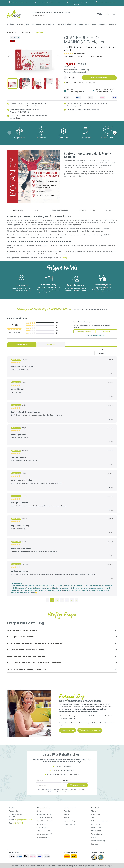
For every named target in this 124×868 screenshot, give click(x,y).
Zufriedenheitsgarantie (44, 818)
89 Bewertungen (80, 54)
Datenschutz (96, 814)
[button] (100, 14)
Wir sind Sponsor (97, 834)
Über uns (94, 811)
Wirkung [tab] (38, 210)
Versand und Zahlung (44, 831)
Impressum (95, 844)
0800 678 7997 (68, 730)
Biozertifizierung (97, 828)
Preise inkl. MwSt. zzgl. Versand (75, 72)
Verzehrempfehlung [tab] (87, 210)
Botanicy (67, 818)
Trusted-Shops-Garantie (45, 821)
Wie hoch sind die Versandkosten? (22, 630)
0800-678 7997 (18, 823)
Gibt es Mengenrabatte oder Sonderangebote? (27, 656)
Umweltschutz (96, 831)
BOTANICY (71, 56)
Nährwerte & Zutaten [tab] (60, 210)
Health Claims (96, 824)
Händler (94, 837)
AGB (93, 818)
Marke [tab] (108, 210)
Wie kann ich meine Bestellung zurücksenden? (27, 669)
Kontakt (39, 811)
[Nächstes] (59, 56)
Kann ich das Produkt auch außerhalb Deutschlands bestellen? (34, 663)
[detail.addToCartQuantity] (69, 78)
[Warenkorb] (114, 14)
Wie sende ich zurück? (44, 834)
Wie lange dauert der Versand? (21, 637)
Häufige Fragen (42, 824)
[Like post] (112, 374)
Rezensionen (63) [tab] (22, 344)
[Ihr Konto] (107, 14)
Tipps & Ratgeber (42, 828)
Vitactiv (67, 814)
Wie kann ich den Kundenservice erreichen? (26, 650)
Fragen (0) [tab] (51, 344)
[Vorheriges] (9, 56)
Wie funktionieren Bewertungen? (95, 335)
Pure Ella (67, 811)
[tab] (18, 210)
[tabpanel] (62, 476)
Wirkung (64, 258)
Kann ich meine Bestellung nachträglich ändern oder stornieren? (35, 643)
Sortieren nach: (99, 350)
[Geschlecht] (75, 781)
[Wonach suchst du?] (56, 16)
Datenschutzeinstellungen (100, 821)
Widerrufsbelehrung (98, 841)
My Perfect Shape (70, 821)
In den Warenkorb (99, 78)
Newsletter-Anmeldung (44, 814)
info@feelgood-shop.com (90, 730)
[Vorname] (49, 781)
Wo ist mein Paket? (43, 837)
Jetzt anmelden (77, 785)
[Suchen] (82, 16)
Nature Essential (70, 824)
